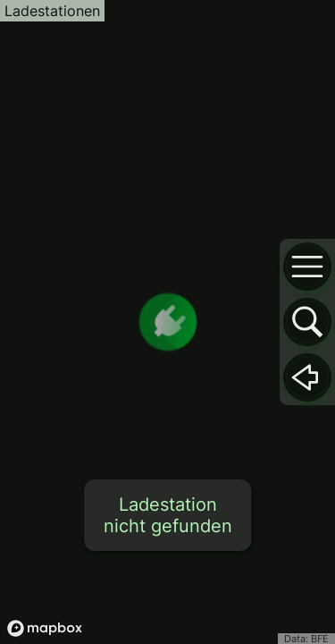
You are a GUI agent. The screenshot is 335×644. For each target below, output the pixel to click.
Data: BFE (306, 639)
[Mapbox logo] (45, 628)
